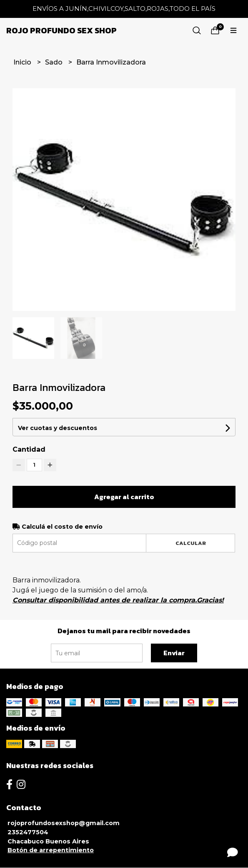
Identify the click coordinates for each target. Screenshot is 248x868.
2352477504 (28, 832)
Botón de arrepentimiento (51, 850)
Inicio (23, 62)
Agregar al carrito (124, 497)
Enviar (174, 653)
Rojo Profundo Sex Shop (61, 30)
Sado (55, 62)
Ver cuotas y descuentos (58, 428)
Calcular (191, 543)
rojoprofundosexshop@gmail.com (64, 823)
